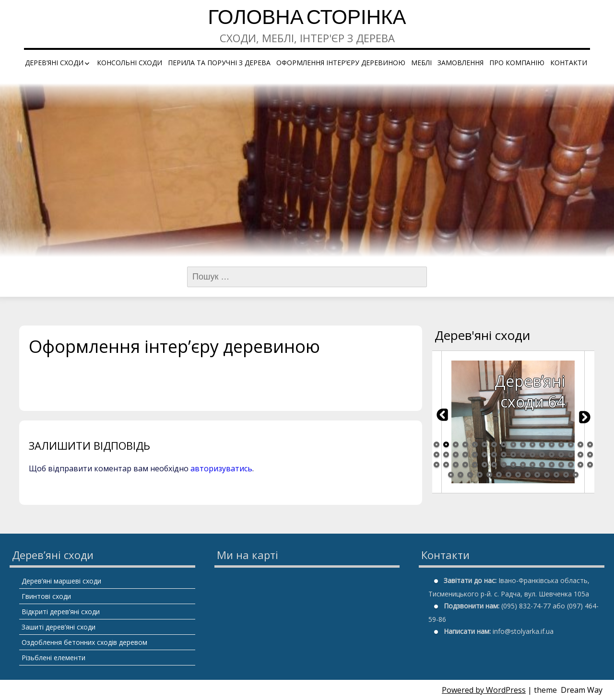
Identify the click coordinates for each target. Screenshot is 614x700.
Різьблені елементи (53, 658)
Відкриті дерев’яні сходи (61, 612)
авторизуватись (221, 468)
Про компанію (517, 63)
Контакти (569, 63)
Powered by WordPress (484, 690)
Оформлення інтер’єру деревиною (341, 63)
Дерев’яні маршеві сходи (61, 581)
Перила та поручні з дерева (219, 63)
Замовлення (460, 63)
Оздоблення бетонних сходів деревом (84, 642)
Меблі (421, 63)
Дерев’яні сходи (54, 63)
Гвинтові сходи (46, 596)
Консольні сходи (130, 63)
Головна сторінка (307, 19)
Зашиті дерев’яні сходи (59, 627)
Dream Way (582, 690)
